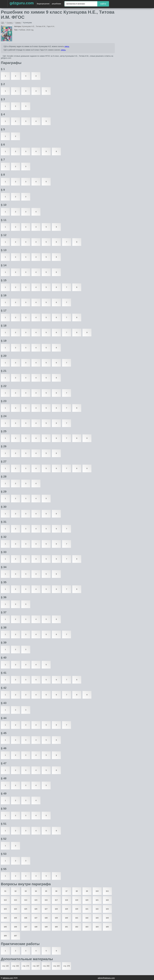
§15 (36, 900)
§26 (36, 909)
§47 (26, 927)
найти (103, 4)
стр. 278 (67, 966)
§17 (56, 900)
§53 (87, 927)
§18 (67, 900)
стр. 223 (56, 966)
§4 (36, 891)
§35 (16, 918)
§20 (87, 900)
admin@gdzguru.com (106, 978)
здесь (67, 46)
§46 (16, 927)
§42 (87, 918)
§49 (46, 927)
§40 (67, 918)
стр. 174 (26, 966)
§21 (97, 900)
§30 (77, 909)
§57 (16, 936)
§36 (26, 918)
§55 (107, 927)
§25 (26, 909)
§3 (26, 891)
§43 (97, 918)
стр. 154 (16, 966)
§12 (5, 900)
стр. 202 (46, 966)
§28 (56, 909)
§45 (5, 927)
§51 (67, 927)
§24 (16, 909)
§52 (77, 927)
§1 (5, 891)
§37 (36, 918)
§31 (87, 909)
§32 (97, 909)
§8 (77, 891)
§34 (5, 918)
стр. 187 (36, 966)
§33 (107, 909)
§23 (5, 909)
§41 (77, 918)
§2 (16, 891)
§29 (67, 909)
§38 (46, 918)
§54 (97, 927)
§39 (56, 918)
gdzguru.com (22, 3)
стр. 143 (5, 966)
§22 (107, 900)
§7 (67, 891)
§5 (46, 891)
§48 (36, 927)
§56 (5, 936)
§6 (56, 891)
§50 (56, 927)
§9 (87, 891)
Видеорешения (43, 4)
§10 (97, 891)
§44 (107, 918)
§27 (46, 909)
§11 (107, 891)
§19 (77, 900)
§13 (16, 900)
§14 (26, 900)
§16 (46, 900)
